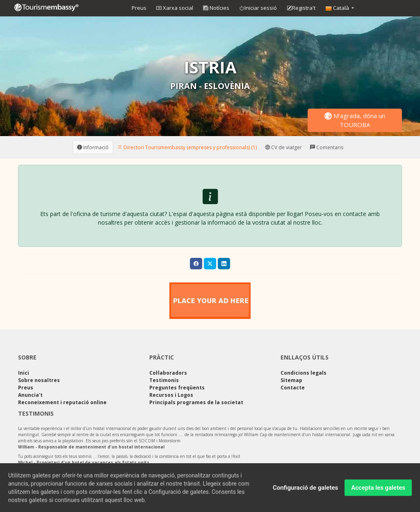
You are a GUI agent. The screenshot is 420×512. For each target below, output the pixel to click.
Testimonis (164, 380)
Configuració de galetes (305, 489)
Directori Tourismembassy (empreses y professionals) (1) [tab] (187, 147)
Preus (139, 8)
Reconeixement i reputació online (62, 402)
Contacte (293, 388)
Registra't (301, 8)
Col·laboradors (168, 373)
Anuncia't (30, 395)
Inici (24, 373)
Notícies (216, 8)
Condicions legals (304, 373)
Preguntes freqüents (177, 388)
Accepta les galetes (378, 489)
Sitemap (291, 380)
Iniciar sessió (258, 8)
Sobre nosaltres (39, 380)
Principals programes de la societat (196, 402)
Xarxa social (175, 8)
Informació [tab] (93, 147)
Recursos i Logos (171, 395)
